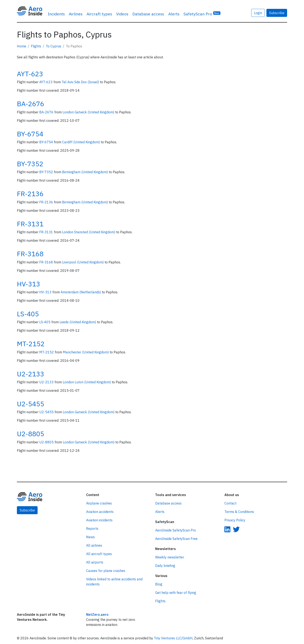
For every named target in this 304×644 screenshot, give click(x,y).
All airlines (94, 545)
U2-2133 (31, 374)
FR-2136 (30, 194)
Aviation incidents (99, 520)
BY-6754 (30, 134)
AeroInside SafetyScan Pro (176, 530)
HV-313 (28, 284)
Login (258, 13)
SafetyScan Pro (202, 14)
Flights (36, 46)
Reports (92, 529)
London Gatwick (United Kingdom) (89, 112)
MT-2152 (31, 344)
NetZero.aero (97, 614)
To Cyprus (54, 46)
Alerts (174, 14)
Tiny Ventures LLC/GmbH (173, 638)
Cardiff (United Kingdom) (81, 142)
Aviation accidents (100, 512)
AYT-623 (30, 74)
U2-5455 (31, 404)
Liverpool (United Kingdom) (83, 262)
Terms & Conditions (239, 512)
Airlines (76, 14)
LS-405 (28, 314)
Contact (230, 503)
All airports (95, 562)
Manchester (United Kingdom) (86, 352)
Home (22, 46)
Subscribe (277, 13)
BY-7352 (30, 164)
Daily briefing (165, 566)
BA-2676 (31, 104)
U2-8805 (31, 434)
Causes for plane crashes (106, 571)
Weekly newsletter (170, 557)
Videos (122, 14)
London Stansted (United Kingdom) (89, 232)
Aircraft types (99, 14)
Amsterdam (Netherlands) (81, 292)
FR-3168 (30, 254)
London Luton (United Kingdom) (87, 382)
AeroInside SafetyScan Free (176, 539)
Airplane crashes (99, 503)
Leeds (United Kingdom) (78, 322)
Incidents (56, 14)
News (90, 537)
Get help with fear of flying (176, 593)
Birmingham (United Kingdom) (85, 172)
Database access (148, 14)
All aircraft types (99, 554)
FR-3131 (30, 224)
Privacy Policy (235, 520)
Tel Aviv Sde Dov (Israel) (81, 82)
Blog (159, 584)
